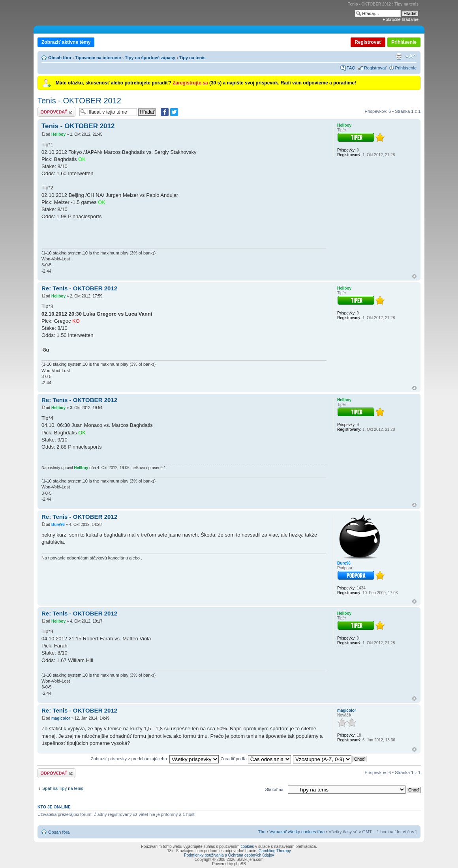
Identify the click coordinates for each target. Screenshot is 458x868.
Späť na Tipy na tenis (63, 788)
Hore (414, 276)
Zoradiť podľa (256, 759)
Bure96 (58, 525)
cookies (247, 846)
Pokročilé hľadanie (401, 19)
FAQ (351, 68)
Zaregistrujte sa (190, 83)
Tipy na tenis (192, 58)
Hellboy (58, 134)
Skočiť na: (275, 789)
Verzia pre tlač (399, 56)
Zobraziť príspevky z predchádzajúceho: (155, 759)
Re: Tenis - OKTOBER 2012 (79, 288)
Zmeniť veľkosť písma (411, 56)
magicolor (61, 718)
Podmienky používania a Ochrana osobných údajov (229, 855)
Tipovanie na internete (98, 58)
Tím (262, 832)
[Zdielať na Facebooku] (165, 112)
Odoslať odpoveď (56, 112)
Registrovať (368, 42)
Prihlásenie (404, 42)
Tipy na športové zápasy (150, 58)
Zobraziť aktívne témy (66, 42)
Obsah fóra (60, 58)
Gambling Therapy (275, 851)
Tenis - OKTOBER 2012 (79, 101)
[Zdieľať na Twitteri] (174, 112)
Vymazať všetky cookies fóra (297, 832)
